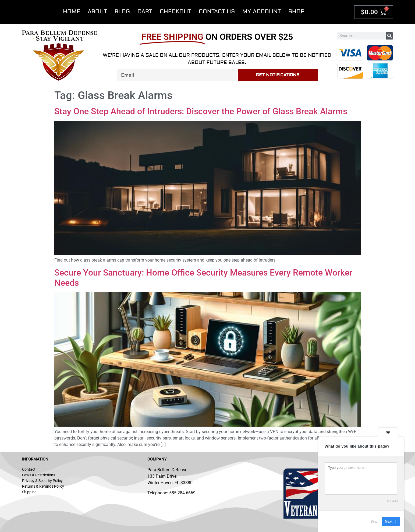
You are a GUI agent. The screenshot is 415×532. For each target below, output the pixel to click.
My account (262, 11)
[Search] (389, 36)
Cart (145, 11)
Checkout (175, 11)
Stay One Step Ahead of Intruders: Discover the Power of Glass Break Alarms (201, 111)
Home (72, 11)
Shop (296, 11)
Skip (374, 521)
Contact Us (217, 11)
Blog (122, 11)
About (97, 11)
